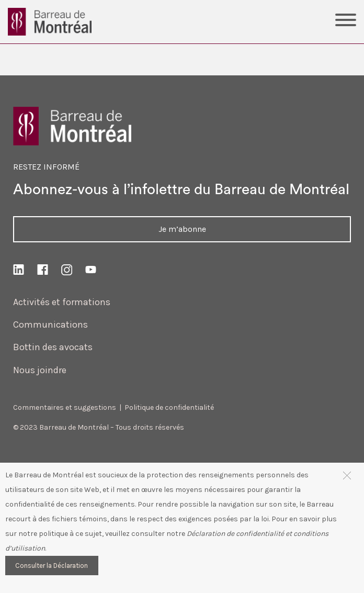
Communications (50, 325)
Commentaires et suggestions (65, 407)
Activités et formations (62, 302)
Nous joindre (40, 370)
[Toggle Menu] (346, 21)
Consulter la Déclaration (52, 566)
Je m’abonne (182, 229)
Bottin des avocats (53, 347)
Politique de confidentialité (169, 407)
